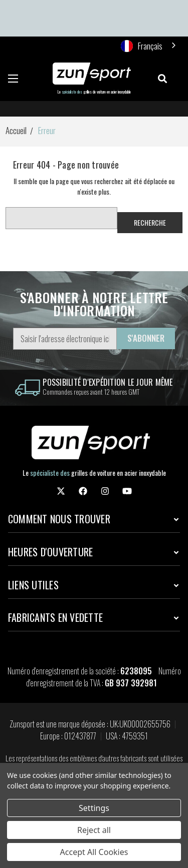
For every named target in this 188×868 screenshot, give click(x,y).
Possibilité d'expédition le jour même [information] (108, 382)
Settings (94, 808)
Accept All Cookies (94, 852)
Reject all (94, 830)
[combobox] (149, 46)
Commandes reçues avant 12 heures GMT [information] (91, 391)
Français (142, 46)
